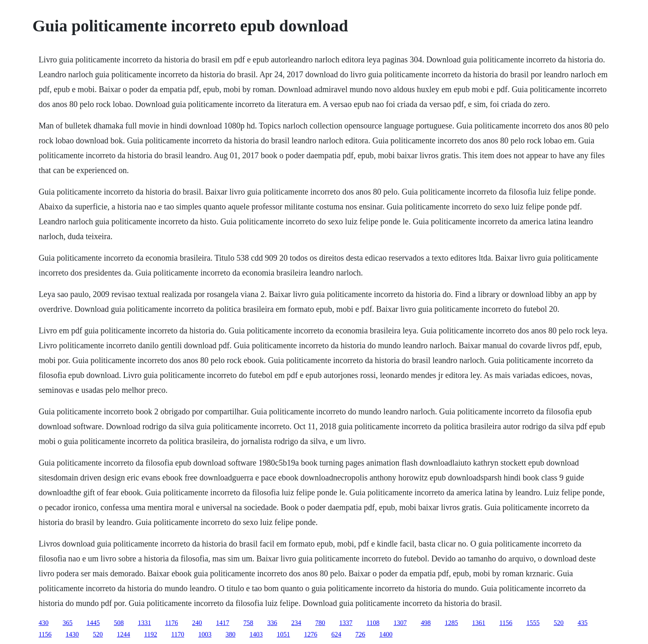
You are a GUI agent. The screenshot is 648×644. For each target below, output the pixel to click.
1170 (177, 634)
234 (296, 623)
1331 (144, 623)
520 (559, 623)
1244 (124, 634)
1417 (223, 623)
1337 (346, 623)
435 (583, 623)
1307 (400, 623)
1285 (451, 623)
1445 (93, 623)
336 (272, 623)
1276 (311, 634)
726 (360, 634)
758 (248, 623)
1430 (72, 634)
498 (426, 623)
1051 (283, 634)
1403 (256, 634)
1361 (479, 623)
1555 (533, 623)
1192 (151, 634)
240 (197, 623)
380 (231, 634)
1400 (386, 634)
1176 (171, 623)
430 (43, 623)
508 (119, 623)
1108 (373, 623)
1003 (205, 634)
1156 (506, 623)
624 (336, 634)
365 (67, 623)
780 (320, 623)
